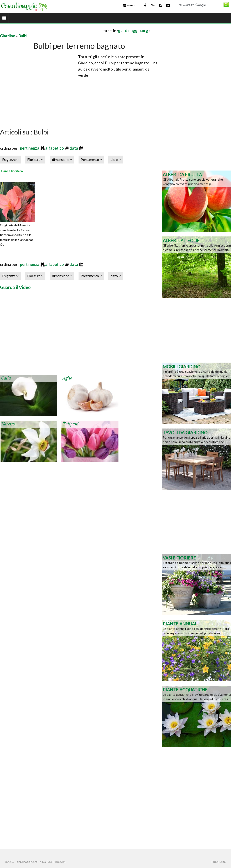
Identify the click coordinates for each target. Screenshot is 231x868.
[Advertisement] (51, 30)
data (74, 148)
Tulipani (71, 424)
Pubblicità (218, 862)
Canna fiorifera (12, 171)
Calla (6, 378)
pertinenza (30, 148)
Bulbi (23, 36)
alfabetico (55, 148)
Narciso (8, 424)
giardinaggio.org (133, 31)
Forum (129, 5)
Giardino (8, 36)
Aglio (67, 378)
